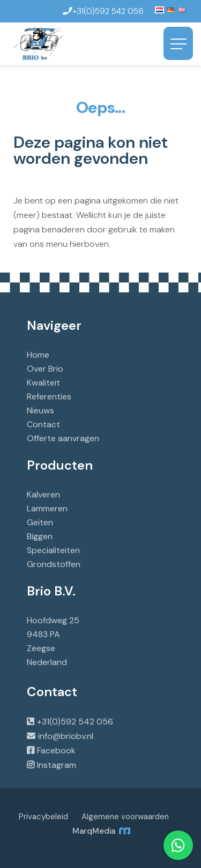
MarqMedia (101, 831)
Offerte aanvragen (63, 438)
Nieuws (40, 410)
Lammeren (47, 508)
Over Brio (45, 369)
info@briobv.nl (66, 736)
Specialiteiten (53, 550)
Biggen (40, 536)
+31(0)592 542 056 (75, 722)
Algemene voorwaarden (125, 817)
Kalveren (43, 495)
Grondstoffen (54, 564)
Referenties (49, 397)
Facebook (56, 750)
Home (38, 355)
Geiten (40, 522)
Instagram (57, 765)
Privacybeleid (43, 817)
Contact (43, 424)
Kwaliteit (43, 383)
